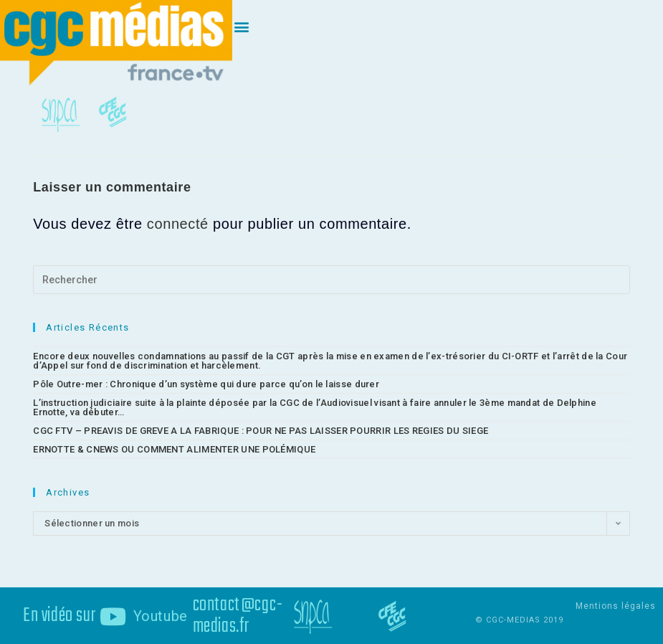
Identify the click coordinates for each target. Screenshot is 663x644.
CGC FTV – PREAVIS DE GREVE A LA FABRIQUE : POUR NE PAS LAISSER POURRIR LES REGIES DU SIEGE (261, 430)
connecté (178, 223)
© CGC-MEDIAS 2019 (519, 619)
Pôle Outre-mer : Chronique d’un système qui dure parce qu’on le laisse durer (206, 383)
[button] (242, 26)
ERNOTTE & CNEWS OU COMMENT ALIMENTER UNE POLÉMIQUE (174, 449)
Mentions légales (616, 605)
